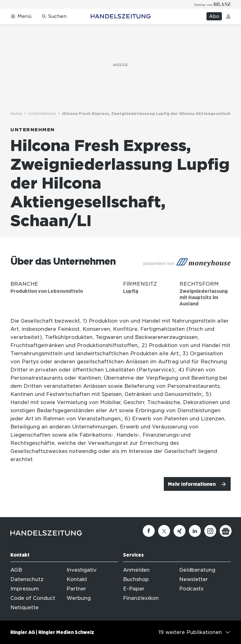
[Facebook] (149, 531)
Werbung (79, 598)
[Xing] (179, 531)
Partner (76, 589)
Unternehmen (42, 114)
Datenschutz (27, 579)
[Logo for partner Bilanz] (213, 4)
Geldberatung (197, 570)
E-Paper (134, 589)
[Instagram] (210, 531)
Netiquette (24, 608)
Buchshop (136, 579)
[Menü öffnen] (21, 16)
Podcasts (191, 589)
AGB (16, 570)
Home (16, 114)
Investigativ (82, 570)
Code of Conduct (33, 598)
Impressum (25, 589)
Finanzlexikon (141, 598)
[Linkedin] (195, 531)
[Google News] (226, 531)
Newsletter (194, 579)
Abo (214, 16)
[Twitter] (164, 531)
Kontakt (77, 579)
